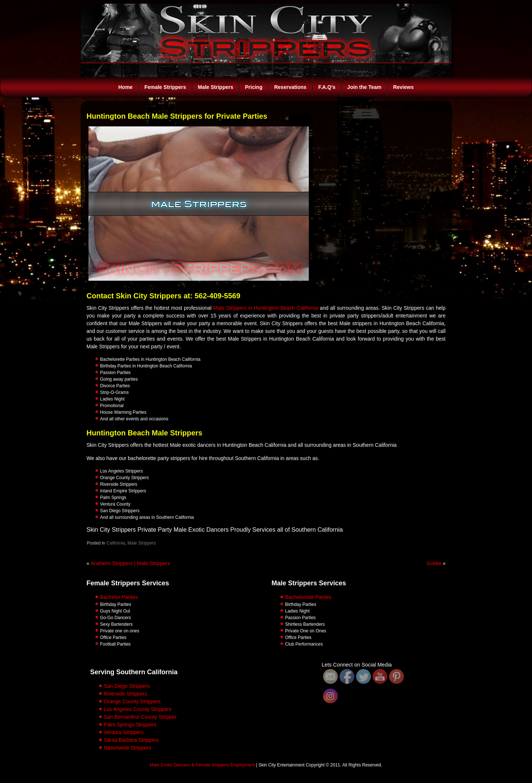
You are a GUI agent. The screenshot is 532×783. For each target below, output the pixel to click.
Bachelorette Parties (308, 597)
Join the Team (364, 87)
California (116, 543)
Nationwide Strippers (128, 748)
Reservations (290, 87)
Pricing (254, 87)
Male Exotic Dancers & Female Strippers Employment (202, 765)
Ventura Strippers (124, 732)
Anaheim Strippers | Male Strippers (130, 563)
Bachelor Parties (119, 597)
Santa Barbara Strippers (131, 740)
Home (125, 87)
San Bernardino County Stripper (140, 717)
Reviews (403, 87)
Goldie (434, 563)
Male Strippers (216, 87)
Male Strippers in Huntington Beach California (266, 308)
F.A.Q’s (327, 87)
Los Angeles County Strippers (138, 709)
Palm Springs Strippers (130, 725)
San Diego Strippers (127, 686)
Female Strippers (165, 87)
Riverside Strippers (126, 694)
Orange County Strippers (132, 701)
